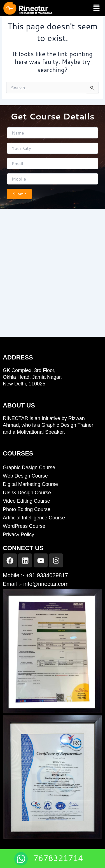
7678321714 (58, 858)
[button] (97, 8)
